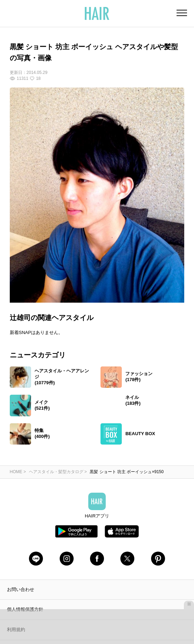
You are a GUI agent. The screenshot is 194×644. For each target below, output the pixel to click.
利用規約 (16, 597)
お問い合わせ (21, 557)
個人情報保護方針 (25, 577)
